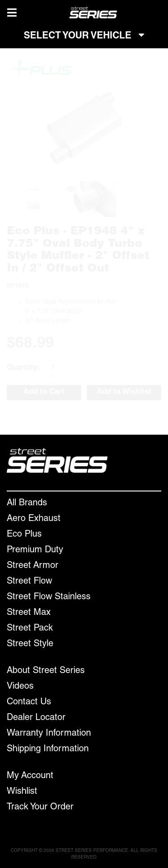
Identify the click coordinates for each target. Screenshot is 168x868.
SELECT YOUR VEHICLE (84, 36)
